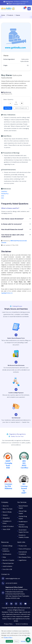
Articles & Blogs (8, 546)
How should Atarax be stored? (12, 230)
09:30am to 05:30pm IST (16, 2)
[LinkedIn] (11, 604)
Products (10, 15)
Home (3, 15)
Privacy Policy (8, 624)
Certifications (7, 554)
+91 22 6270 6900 (11, 583)
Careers (5, 515)
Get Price (8, 108)
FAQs (4, 557)
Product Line (23, 546)
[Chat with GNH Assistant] (28, 640)
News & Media (7, 512)
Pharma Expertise (8, 563)
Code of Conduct (8, 526)
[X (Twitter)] (21, 604)
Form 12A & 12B (7, 569)
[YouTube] (25, 604)
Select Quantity (8, 99)
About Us (6, 506)
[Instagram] (16, 604)
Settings (23, 641)
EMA (3, 196)
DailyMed (4, 191)
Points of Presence (25, 549)
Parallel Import (23, 522)
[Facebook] (7, 604)
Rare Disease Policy (25, 557)
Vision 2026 (6, 529)
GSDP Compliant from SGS (9, 464)
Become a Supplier (8, 560)
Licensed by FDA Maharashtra (10, 486)
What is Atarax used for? (10, 208)
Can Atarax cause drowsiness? (12, 219)
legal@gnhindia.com (7, 293)
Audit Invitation (7, 566)
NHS (3, 198)
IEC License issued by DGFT (24, 489)
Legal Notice (23, 560)
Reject (17, 641)
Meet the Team (8, 509)
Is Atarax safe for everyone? (12, 224)
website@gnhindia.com (16, 4)
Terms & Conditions (22, 624)
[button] (29, 9)
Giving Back (6, 518)
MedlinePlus (5, 194)
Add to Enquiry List (21, 108)
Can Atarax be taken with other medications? (13, 236)
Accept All (9, 641)
